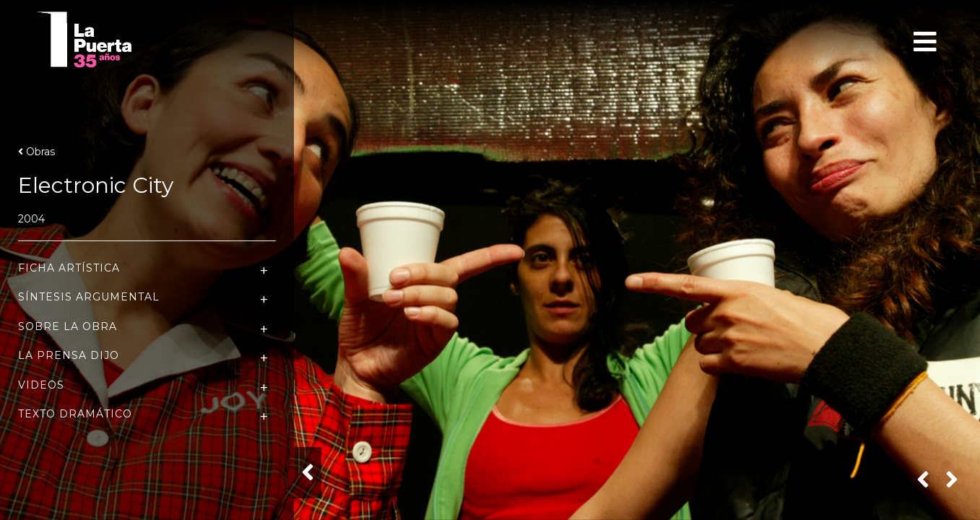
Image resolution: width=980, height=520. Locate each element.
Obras (36, 152)
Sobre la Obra (68, 327)
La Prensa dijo (69, 356)
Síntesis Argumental (89, 297)
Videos (41, 385)
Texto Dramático (75, 414)
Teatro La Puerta (108, 40)
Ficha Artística (69, 268)
